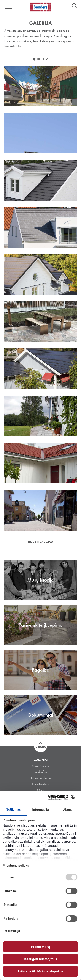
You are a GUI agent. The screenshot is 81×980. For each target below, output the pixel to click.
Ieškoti (75, 6)
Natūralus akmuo (40, 778)
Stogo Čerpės (40, 766)
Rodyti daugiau (40, 542)
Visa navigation (9, 7)
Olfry (40, 790)
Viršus (41, 747)
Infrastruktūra (41, 784)
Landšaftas (40, 772)
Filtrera (43, 59)
